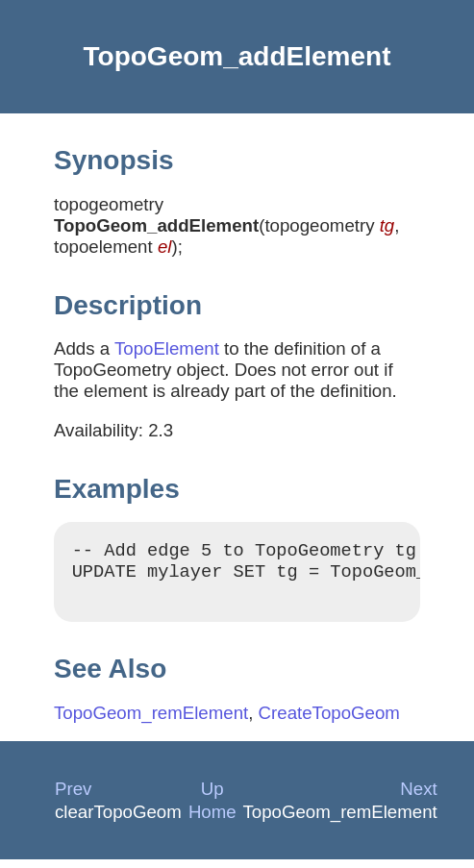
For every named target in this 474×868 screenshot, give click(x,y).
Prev (73, 797)
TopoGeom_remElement (151, 721)
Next (418, 797)
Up (212, 797)
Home (212, 820)
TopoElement (167, 348)
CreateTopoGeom (329, 721)
